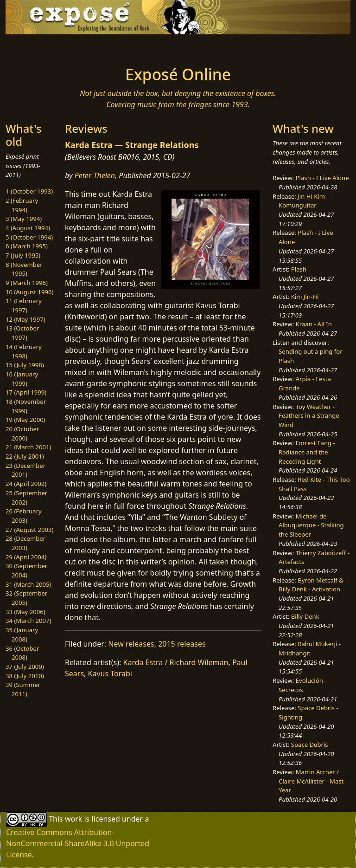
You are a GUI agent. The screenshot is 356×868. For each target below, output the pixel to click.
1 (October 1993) (29, 191)
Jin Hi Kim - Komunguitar (304, 201)
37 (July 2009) (25, 667)
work (73, 819)
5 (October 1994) (29, 237)
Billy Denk (305, 616)
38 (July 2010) (25, 676)
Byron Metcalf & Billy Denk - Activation (311, 585)
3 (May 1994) (24, 219)
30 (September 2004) (26, 570)
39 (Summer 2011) (23, 689)
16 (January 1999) (22, 379)
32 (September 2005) (26, 598)
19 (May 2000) (25, 420)
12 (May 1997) (25, 319)
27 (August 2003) (29, 530)
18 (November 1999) (26, 406)
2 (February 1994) (22, 205)
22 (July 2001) (25, 456)
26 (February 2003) (24, 516)
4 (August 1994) (28, 228)
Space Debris (310, 745)
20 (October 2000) (22, 434)
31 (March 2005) (28, 584)
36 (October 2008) (22, 653)
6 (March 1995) (27, 246)
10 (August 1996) (29, 292)
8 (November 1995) (24, 269)
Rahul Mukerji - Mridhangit (310, 648)
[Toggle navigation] (35, 47)
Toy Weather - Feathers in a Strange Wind (309, 416)
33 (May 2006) (25, 612)
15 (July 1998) (25, 365)
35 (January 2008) (22, 635)
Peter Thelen (95, 175)
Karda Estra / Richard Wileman (176, 662)
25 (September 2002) (26, 498)
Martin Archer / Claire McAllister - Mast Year (311, 781)
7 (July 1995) (23, 255)
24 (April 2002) (26, 484)
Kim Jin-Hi (305, 297)
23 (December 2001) (25, 470)
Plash (299, 269)
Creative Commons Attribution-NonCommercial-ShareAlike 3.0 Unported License (78, 843)
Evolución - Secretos (302, 685)
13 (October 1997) (22, 333)
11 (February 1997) (24, 305)
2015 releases (182, 644)
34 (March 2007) (28, 621)
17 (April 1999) (26, 392)
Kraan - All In (314, 324)
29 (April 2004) (26, 557)
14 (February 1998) (24, 351)
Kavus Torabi (110, 674)
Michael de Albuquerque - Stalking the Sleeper (311, 525)
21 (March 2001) (28, 447)
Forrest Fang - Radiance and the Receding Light (307, 452)
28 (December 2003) (25, 543)
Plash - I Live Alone (322, 178)
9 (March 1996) (27, 283)
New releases (131, 644)
